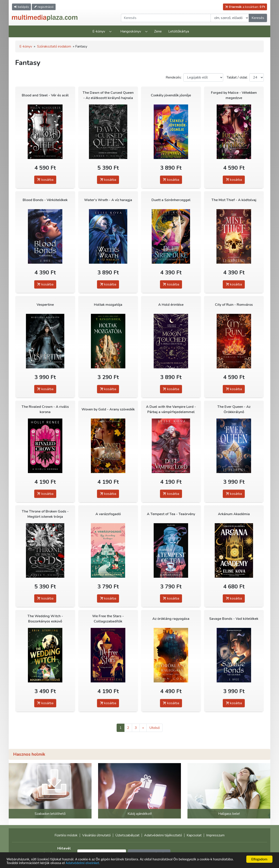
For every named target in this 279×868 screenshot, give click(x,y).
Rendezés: (174, 77)
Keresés (258, 18)
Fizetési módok (66, 835)
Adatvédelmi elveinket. (83, 863)
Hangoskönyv (131, 31)
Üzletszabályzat (127, 835)
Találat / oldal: (237, 77)
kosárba (45, 180)
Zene (158, 31)
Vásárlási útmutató (96, 835)
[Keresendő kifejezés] (166, 18)
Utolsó (155, 728)
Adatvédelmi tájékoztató (163, 835)
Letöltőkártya (179, 31)
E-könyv (99, 31)
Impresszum (215, 835)
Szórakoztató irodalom (54, 46)
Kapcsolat (194, 835)
